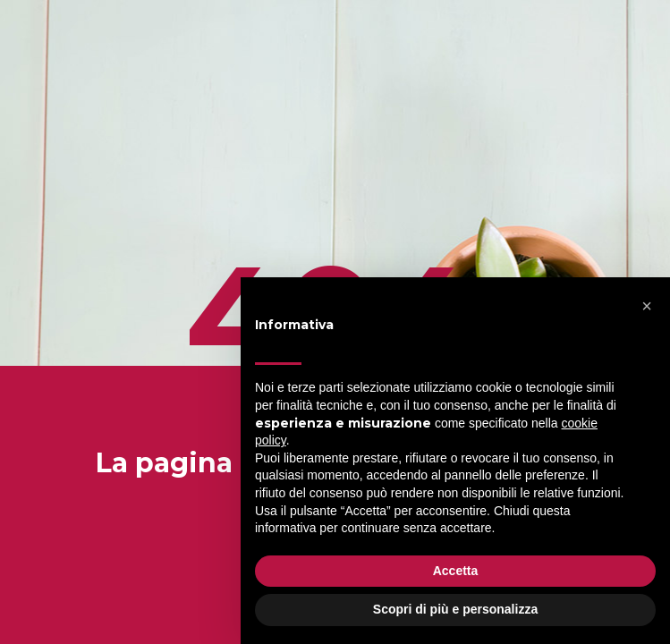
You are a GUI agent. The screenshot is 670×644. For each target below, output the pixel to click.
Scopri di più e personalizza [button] (455, 609)
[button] (647, 306)
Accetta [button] (456, 571)
